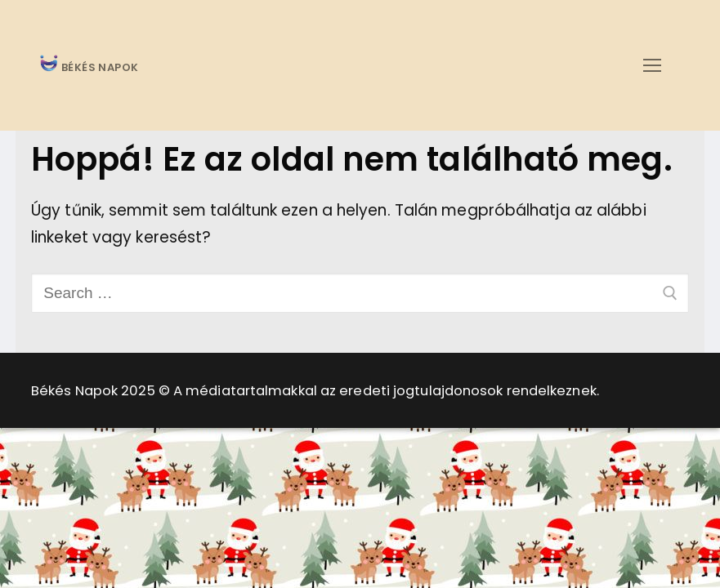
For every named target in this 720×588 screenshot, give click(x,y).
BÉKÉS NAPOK (99, 68)
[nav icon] (652, 65)
